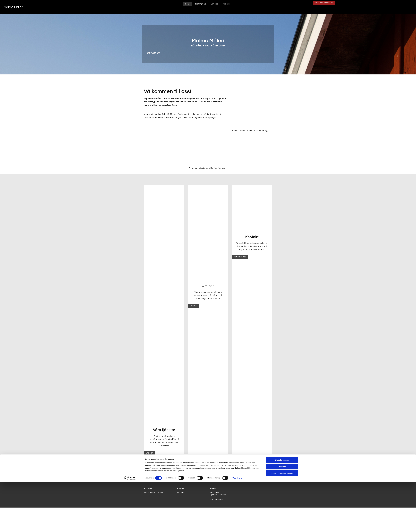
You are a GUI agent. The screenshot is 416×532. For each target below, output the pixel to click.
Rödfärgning (200, 4)
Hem (187, 4)
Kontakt (227, 4)
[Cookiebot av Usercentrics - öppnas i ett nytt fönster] (130, 350)
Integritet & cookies (216, 499)
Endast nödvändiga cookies (282, 345)
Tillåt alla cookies (282, 332)
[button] (324, 3)
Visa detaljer (238, 350)
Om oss (214, 4)
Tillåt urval (282, 339)
